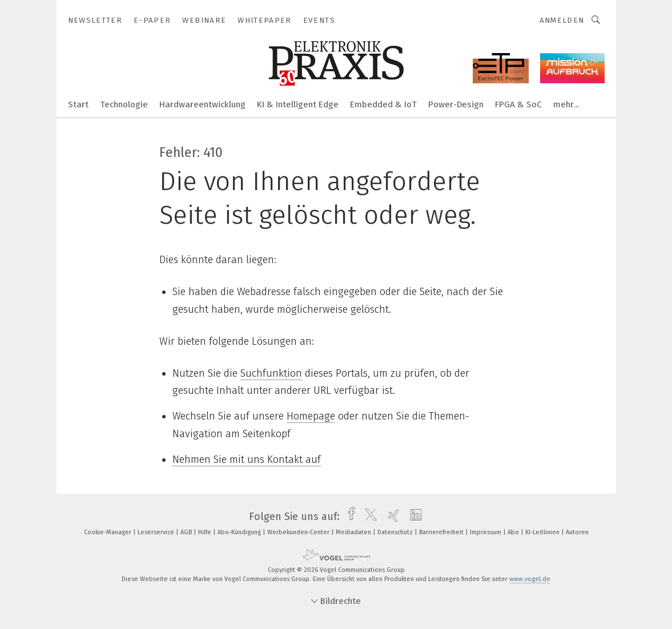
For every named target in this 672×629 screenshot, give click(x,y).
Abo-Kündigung (240, 532)
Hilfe (206, 532)
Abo (514, 532)
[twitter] (368, 517)
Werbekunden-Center (299, 532)
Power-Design (456, 104)
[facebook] (349, 517)
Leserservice (157, 532)
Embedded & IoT (383, 104)
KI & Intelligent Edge (298, 104)
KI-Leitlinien (543, 532)
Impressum (486, 532)
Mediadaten (354, 532)
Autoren (577, 532)
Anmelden (562, 20)
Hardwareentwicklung (202, 104)
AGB (187, 532)
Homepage (311, 416)
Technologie (124, 104)
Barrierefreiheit (442, 532)
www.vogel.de (530, 579)
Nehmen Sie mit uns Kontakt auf (247, 459)
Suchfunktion (271, 373)
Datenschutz (396, 532)
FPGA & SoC (518, 104)
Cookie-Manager (108, 532)
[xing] (391, 517)
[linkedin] (413, 517)
